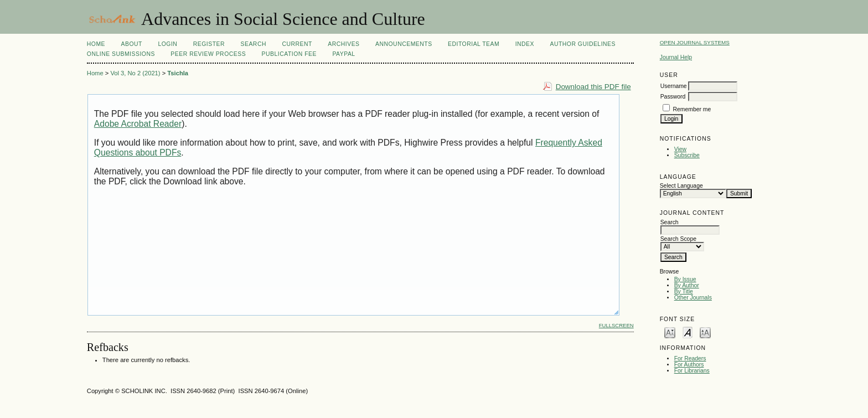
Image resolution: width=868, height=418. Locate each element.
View (680, 149)
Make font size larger (705, 332)
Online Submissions (121, 54)
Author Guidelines (583, 44)
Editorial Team (474, 44)
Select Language (681, 186)
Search (254, 44)
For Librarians (692, 371)
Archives (343, 44)
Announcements (404, 44)
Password (673, 97)
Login (167, 44)
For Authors (689, 365)
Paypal (343, 54)
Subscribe (687, 155)
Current (297, 44)
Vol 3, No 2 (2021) (135, 73)
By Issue (685, 279)
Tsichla (178, 73)
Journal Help (676, 57)
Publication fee (289, 54)
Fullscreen (616, 325)
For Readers (690, 358)
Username (674, 86)
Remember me (692, 109)
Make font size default (688, 332)
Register (209, 44)
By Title (684, 291)
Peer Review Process (208, 54)
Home (96, 44)
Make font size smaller (670, 332)
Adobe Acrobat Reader (138, 124)
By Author (687, 285)
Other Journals (693, 298)
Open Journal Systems (695, 42)
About (132, 44)
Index (525, 44)
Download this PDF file (593, 87)
